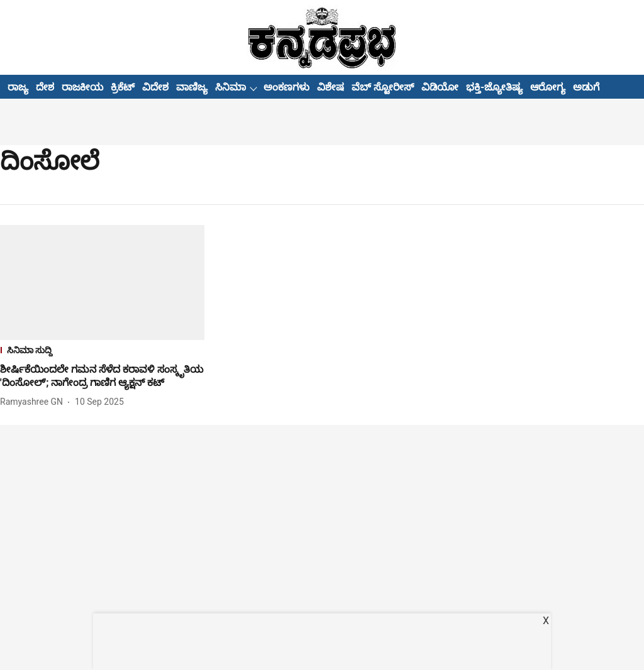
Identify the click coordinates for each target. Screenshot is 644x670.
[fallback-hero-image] (102, 283)
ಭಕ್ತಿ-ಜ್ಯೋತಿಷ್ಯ (494, 87)
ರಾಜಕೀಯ (82, 87)
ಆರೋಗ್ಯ (548, 87)
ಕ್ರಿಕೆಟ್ (123, 87)
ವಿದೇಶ (155, 87)
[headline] (102, 376)
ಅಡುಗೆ (586, 87)
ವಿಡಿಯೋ (440, 87)
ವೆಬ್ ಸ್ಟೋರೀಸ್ (383, 87)
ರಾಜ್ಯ (18, 87)
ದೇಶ (45, 87)
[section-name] (102, 352)
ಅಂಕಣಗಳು (286, 87)
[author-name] (34, 402)
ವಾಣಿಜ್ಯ (192, 87)
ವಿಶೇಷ (330, 87)
